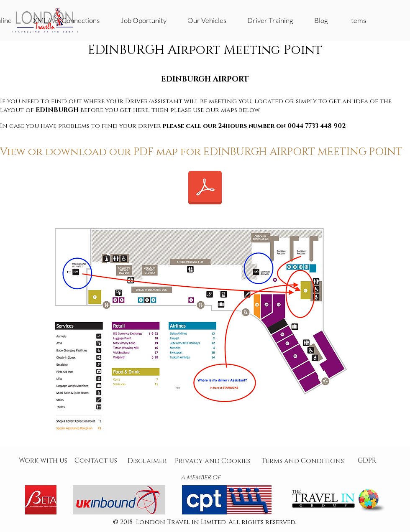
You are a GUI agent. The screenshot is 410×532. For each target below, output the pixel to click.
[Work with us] (43, 461)
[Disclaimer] (147, 461)
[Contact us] (96, 461)
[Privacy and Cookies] (213, 461)
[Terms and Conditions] (302, 461)
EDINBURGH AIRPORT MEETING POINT (303, 152)
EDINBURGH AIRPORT (205, 79)
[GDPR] (367, 461)
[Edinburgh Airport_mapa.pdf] (205, 188)
